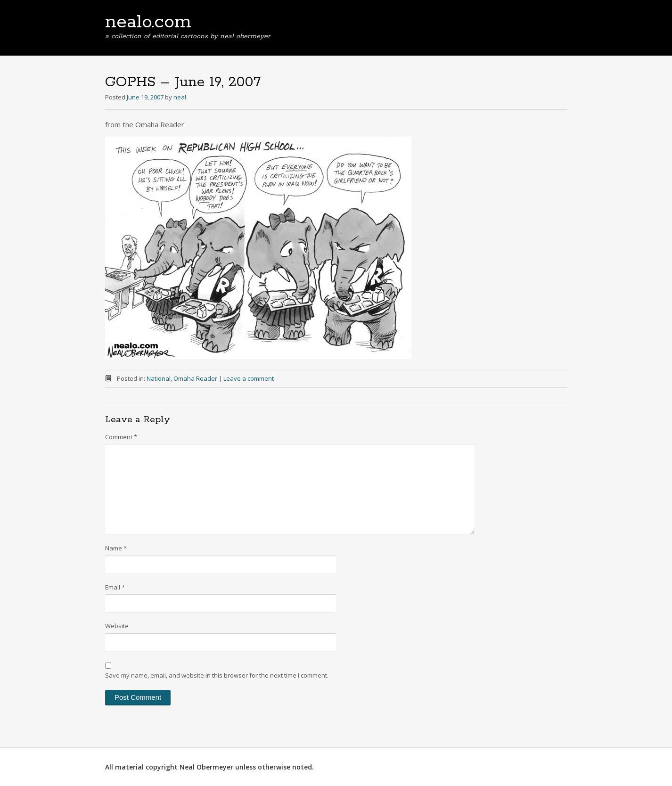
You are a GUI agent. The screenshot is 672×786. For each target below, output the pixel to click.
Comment (121, 437)
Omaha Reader (195, 378)
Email (115, 587)
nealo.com (148, 22)
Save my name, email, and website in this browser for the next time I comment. (217, 675)
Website (117, 626)
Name (116, 548)
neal (180, 97)
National (159, 378)
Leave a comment (249, 378)
